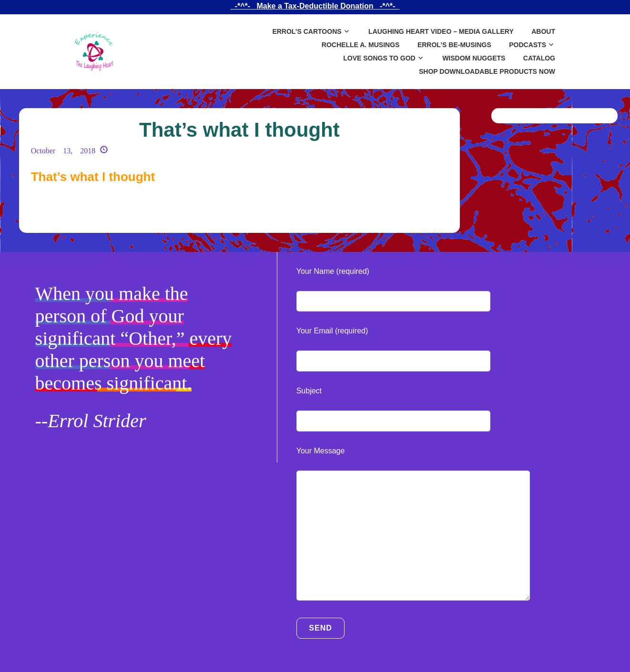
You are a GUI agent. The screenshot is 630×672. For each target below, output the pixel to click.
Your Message (321, 451)
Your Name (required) (333, 271)
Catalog (539, 58)
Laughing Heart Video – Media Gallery (441, 31)
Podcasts (528, 45)
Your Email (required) (332, 331)
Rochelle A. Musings (361, 45)
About (543, 31)
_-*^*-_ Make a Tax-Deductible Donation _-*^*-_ (315, 6)
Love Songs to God (379, 58)
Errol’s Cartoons (307, 31)
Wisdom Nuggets (474, 58)
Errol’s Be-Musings (454, 45)
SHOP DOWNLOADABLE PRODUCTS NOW (487, 71)
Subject (309, 391)
